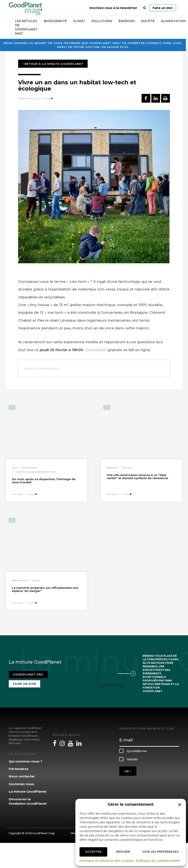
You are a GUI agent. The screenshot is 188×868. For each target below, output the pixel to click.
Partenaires (19, 769)
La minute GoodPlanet (28, 791)
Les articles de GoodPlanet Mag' (36, 472)
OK (128, 771)
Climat (79, 21)
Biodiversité (55, 21)
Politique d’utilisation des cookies (107, 861)
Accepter (93, 852)
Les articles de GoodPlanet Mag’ (26, 27)
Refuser (123, 852)
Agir (15, 468)
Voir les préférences (160, 852)
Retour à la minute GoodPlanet (53, 64)
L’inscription (96, 350)
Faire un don (163, 8)
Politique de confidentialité (158, 861)
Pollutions (102, 21)
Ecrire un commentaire (41, 368)
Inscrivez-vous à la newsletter (113, 8)
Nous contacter (22, 776)
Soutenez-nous (22, 784)
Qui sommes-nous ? (26, 761)
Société (148, 21)
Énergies (127, 21)
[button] (180, 805)
